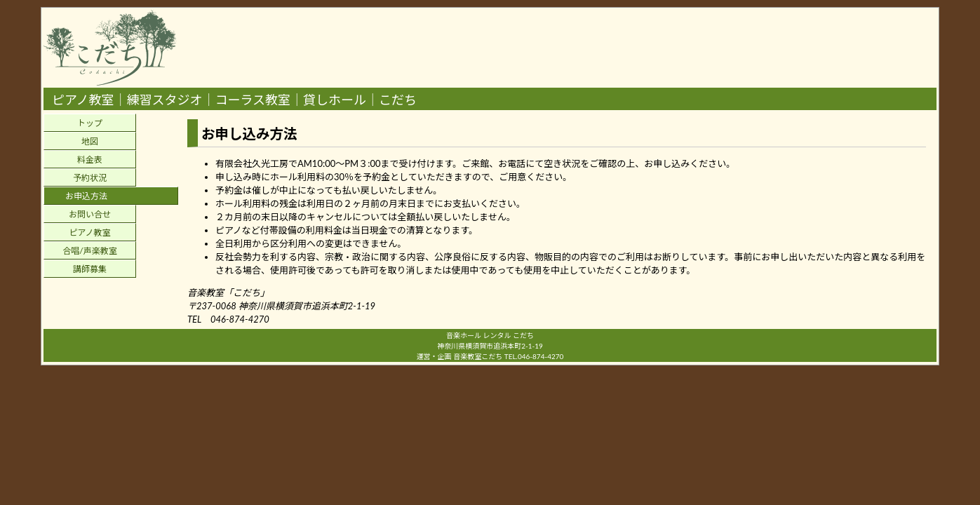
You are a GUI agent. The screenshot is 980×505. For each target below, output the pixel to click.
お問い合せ (90, 214)
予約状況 (90, 178)
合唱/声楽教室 (89, 251)
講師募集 (90, 269)
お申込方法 (86, 196)
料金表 (90, 160)
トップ (90, 123)
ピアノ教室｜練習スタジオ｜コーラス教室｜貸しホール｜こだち (234, 100)
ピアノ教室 (90, 233)
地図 (90, 141)
